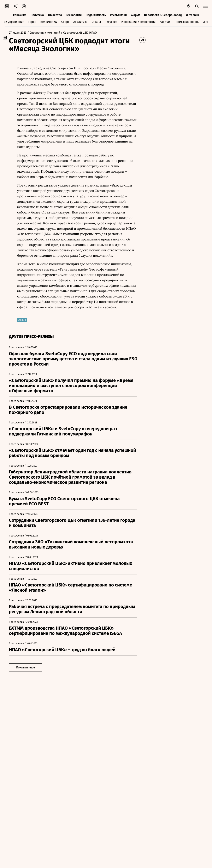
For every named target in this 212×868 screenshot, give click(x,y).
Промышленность (187, 21)
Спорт (65, 21)
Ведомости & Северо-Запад (163, 14)
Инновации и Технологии (138, 21)
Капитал (165, 21)
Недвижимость (96, 14)
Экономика (19, 14)
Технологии (74, 14)
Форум (135, 14)
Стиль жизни (118, 14)
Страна (96, 21)
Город (32, 21)
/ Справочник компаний (48, 33)
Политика (37, 14)
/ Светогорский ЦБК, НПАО (83, 33)
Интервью (193, 14)
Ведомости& (49, 21)
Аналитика (80, 21)
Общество (55, 14)
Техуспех (111, 21)
